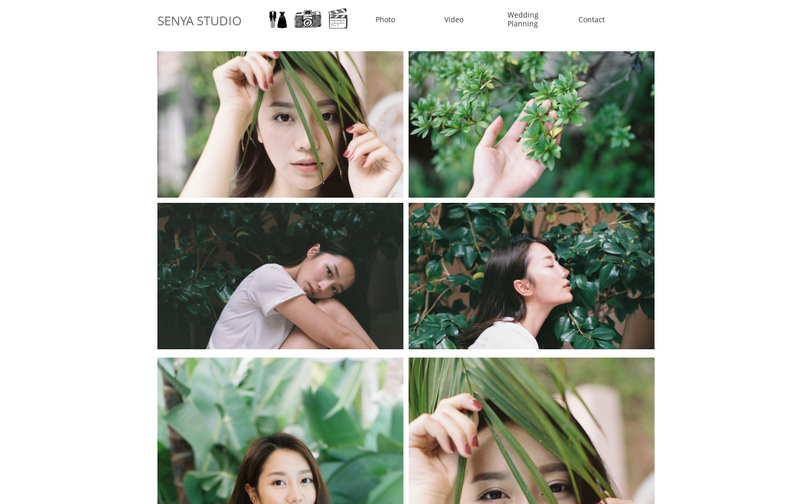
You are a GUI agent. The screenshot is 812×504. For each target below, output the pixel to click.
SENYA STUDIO (200, 20)
